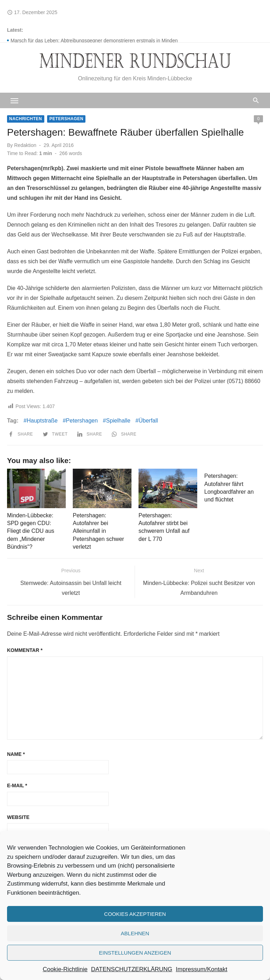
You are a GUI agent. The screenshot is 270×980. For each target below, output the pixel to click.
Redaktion (25, 145)
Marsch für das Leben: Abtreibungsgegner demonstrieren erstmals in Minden (94, 41)
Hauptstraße (42, 421)
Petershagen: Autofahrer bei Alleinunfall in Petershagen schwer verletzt (98, 531)
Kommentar (25, 650)
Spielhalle (118, 421)
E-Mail (17, 785)
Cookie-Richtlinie (65, 969)
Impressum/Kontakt (201, 969)
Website (18, 817)
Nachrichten (26, 119)
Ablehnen (135, 933)
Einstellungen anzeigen (135, 953)
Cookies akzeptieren (135, 914)
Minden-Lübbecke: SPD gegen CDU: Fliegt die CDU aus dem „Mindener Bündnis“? (31, 531)
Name (16, 754)
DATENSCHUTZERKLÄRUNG (132, 969)
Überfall (148, 421)
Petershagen (66, 119)
